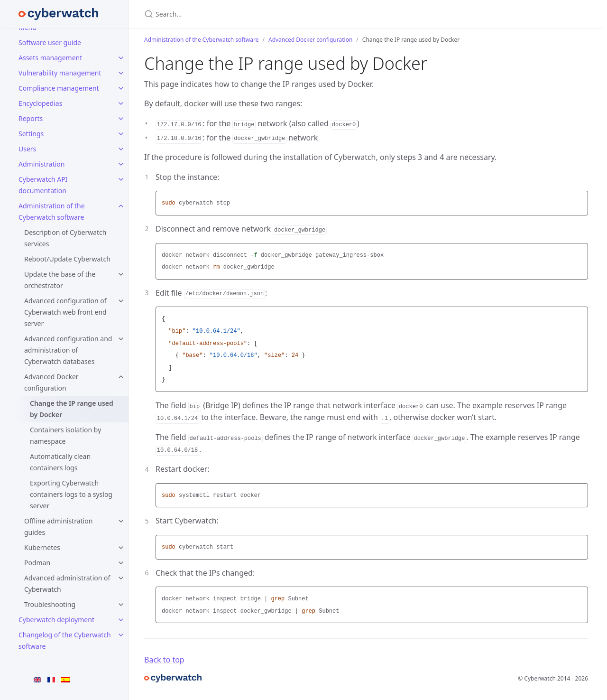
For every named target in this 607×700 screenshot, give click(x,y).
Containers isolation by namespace (65, 435)
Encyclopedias (40, 103)
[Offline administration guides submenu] (121, 521)
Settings (31, 134)
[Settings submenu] (121, 134)
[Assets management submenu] (121, 58)
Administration (41, 164)
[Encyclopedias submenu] (121, 103)
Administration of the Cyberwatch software (52, 211)
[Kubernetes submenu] (121, 548)
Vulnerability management (60, 73)
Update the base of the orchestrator (60, 280)
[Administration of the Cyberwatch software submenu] (121, 206)
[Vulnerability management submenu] (121, 73)
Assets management (50, 58)
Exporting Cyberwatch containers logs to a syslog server (71, 494)
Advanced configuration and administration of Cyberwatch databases (68, 350)
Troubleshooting (50, 604)
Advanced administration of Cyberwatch (67, 583)
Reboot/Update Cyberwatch (67, 259)
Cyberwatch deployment (56, 620)
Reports (31, 118)
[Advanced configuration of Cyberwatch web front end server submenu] (121, 301)
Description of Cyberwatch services (65, 238)
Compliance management (59, 88)
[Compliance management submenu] (121, 88)
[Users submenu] (121, 149)
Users (27, 149)
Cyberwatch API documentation (43, 185)
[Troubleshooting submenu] (121, 605)
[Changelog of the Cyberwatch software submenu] (121, 635)
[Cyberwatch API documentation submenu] (121, 179)
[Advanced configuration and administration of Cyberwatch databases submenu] (121, 339)
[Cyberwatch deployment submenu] (121, 620)
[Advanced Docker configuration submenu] (121, 377)
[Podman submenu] (121, 563)
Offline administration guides (58, 527)
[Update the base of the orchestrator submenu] (121, 274)
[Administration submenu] (121, 164)
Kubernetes (42, 547)
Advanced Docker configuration (51, 382)
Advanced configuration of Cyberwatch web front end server (65, 312)
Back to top (164, 660)
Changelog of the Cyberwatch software (65, 640)
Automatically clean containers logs (60, 462)
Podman (37, 563)
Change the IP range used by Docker (72, 409)
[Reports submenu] (121, 119)
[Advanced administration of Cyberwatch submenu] (121, 578)
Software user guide (50, 42)
